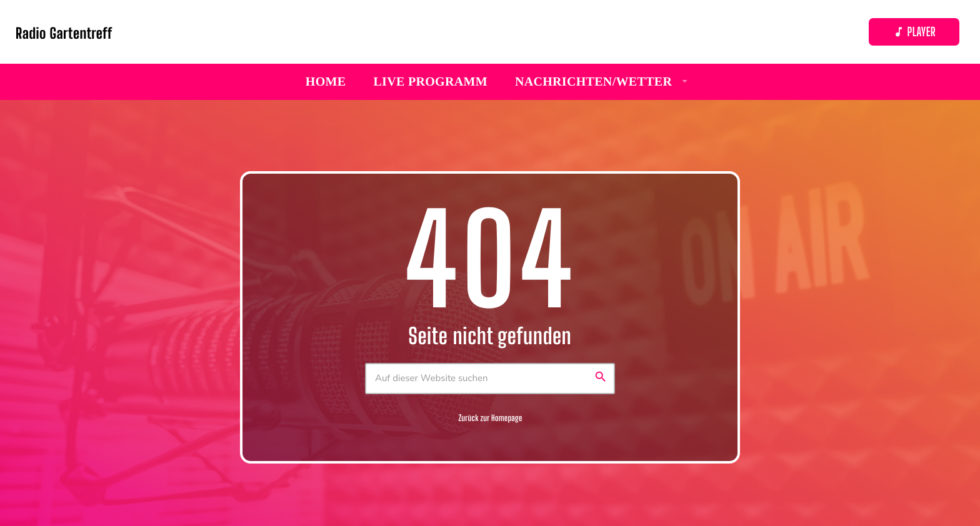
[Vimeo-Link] (64, 32)
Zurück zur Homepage (490, 418)
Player (914, 32)
